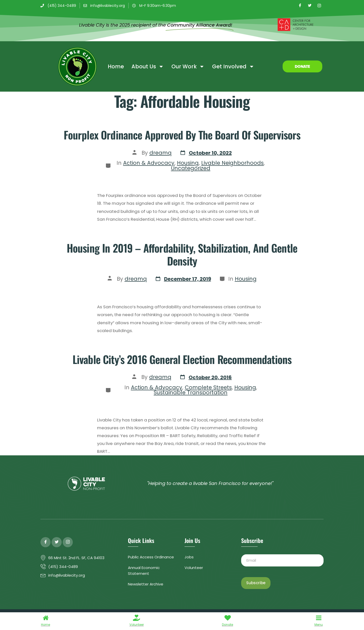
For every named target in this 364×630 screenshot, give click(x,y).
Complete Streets (208, 387)
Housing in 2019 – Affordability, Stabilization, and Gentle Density (182, 254)
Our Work (188, 66)
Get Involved (233, 66)
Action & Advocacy (149, 163)
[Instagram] (319, 6)
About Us (148, 66)
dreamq (161, 153)
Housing (188, 163)
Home (116, 66)
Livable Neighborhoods (232, 163)
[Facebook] (300, 6)
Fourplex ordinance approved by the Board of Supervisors (182, 135)
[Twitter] (310, 6)
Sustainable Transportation (191, 392)
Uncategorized (191, 168)
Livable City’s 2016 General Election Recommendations (182, 359)
